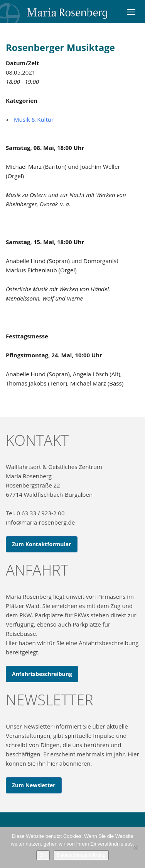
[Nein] (135, 848)
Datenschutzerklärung (81, 855)
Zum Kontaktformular (42, 544)
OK (43, 855)
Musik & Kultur (34, 119)
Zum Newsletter (34, 785)
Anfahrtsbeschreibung (42, 674)
